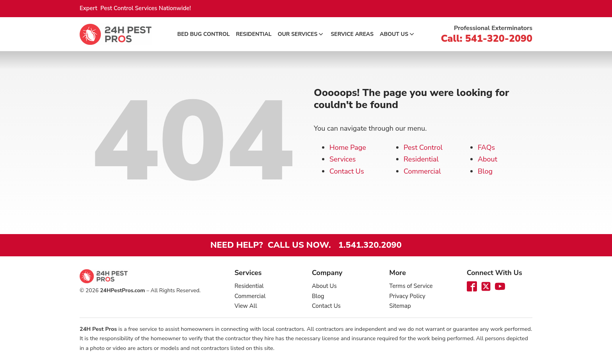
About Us (398, 34)
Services (342, 159)
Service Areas (352, 34)
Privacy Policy (407, 296)
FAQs (486, 147)
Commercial (422, 171)
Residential (254, 34)
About (487, 159)
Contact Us (347, 171)
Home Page (348, 147)
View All (246, 306)
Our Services (301, 34)
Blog (485, 171)
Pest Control (423, 147)
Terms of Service (411, 286)
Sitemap (400, 306)
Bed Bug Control (203, 34)
